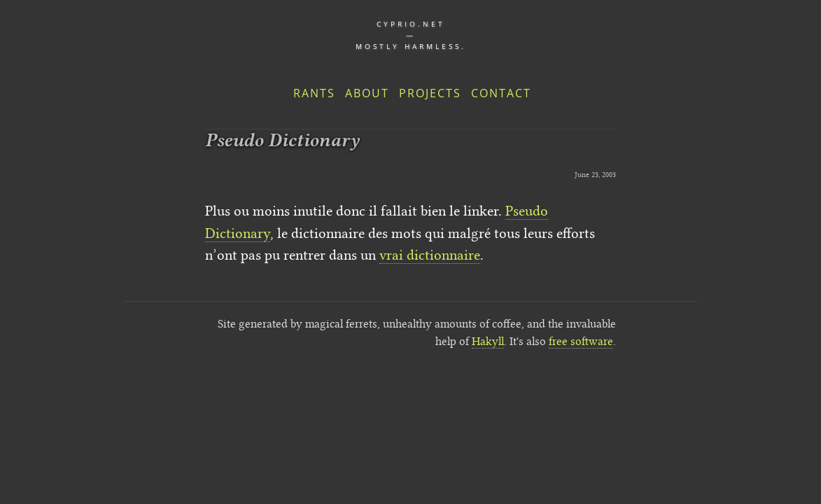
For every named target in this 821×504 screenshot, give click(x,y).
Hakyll (488, 341)
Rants (314, 93)
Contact (501, 93)
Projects (430, 93)
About (367, 93)
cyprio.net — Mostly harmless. (411, 35)
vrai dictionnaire (430, 255)
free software (581, 341)
